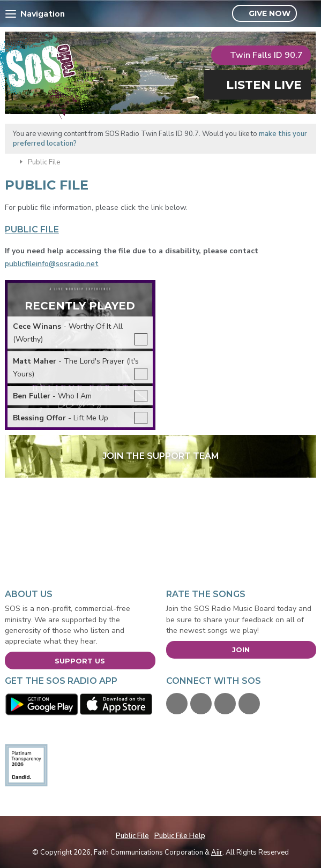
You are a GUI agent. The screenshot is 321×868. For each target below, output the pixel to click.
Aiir (217, 852)
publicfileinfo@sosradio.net (52, 264)
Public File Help (180, 836)
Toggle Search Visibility (309, 14)
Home (10, 161)
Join (241, 650)
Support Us (80, 661)
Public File (132, 836)
